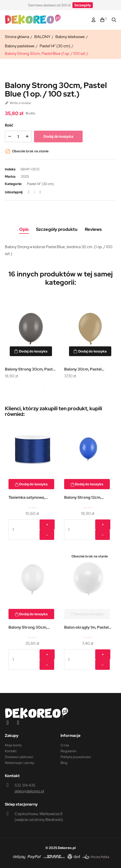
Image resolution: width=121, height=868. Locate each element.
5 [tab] (63, 389)
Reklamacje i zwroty (20, 763)
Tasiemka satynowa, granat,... (27, 498)
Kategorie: (13, 184)
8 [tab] (78, 389)
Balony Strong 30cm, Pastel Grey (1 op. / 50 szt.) (30, 370)
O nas (65, 745)
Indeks (10, 169)
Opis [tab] (24, 229)
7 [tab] (73, 389)
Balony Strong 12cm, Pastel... (83, 498)
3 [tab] (53, 389)
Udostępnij (29, 192)
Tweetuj (35, 192)
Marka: (10, 176)
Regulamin (69, 751)
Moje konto (13, 745)
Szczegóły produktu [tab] (57, 229)
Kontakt (11, 751)
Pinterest (40, 192)
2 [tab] (48, 389)
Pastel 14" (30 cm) (40, 184)
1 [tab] (43, 389)
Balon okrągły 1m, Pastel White (86, 628)
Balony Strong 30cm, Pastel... (28, 628)
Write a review (18, 103)
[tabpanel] (31, 338)
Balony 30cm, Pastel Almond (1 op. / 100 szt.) (86, 370)
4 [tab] (58, 389)
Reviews (93, 229)
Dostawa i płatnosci (19, 757)
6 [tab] (68, 389)
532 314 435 (25, 785)
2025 (25, 176)
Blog (64, 763)
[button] (83, 5)
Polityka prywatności (76, 757)
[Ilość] (18, 137)
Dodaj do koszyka (58, 137)
